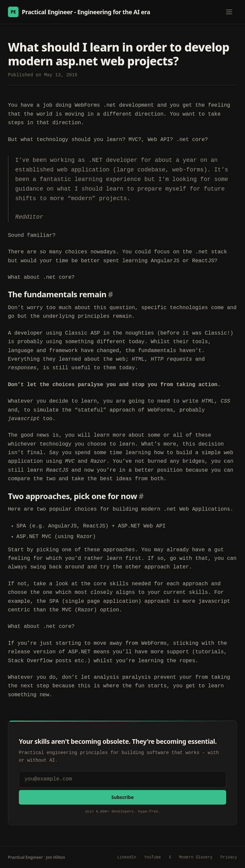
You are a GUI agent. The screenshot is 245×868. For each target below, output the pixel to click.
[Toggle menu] (229, 12)
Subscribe (123, 797)
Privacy (229, 857)
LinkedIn (127, 857)
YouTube (152, 857)
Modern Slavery (196, 857)
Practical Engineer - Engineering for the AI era (79, 12)
